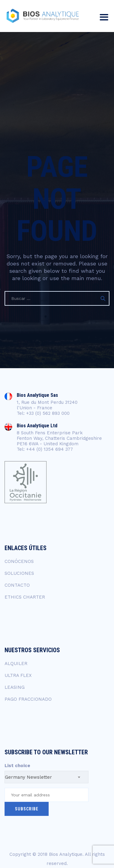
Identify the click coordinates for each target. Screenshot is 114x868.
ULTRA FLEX (18, 675)
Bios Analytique (66, 854)
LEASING (15, 687)
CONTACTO (17, 585)
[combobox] (47, 777)
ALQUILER (16, 663)
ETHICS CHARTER (25, 597)
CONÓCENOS (19, 561)
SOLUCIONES (19, 573)
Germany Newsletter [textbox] (28, 777)
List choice (17, 766)
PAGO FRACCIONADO (28, 699)
